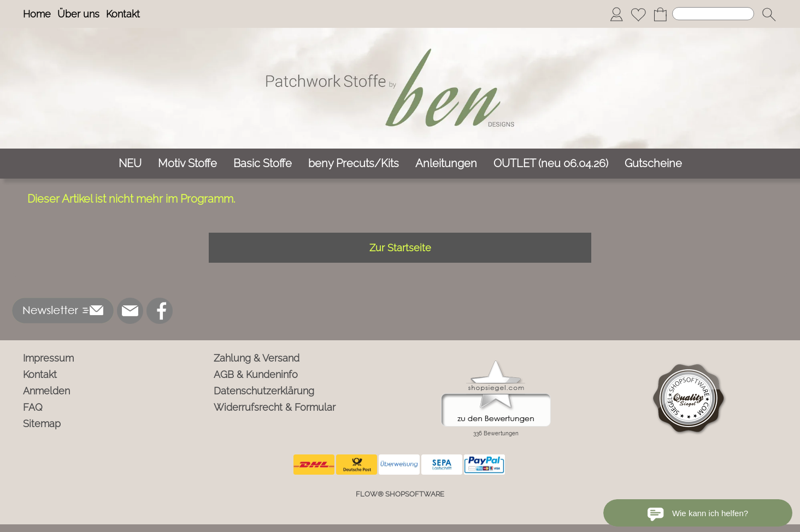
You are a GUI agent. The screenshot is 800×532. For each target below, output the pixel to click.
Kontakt (123, 14)
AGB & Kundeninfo (256, 374)
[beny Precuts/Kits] (354, 164)
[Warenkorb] (660, 14)
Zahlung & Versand (257, 358)
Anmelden (46, 391)
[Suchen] (713, 14)
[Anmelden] (616, 14)
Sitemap (42, 424)
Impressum (48, 358)
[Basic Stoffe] (263, 164)
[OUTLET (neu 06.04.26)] (551, 164)
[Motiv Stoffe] (187, 164)
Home (37, 14)
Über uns (78, 14)
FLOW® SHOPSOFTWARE (400, 494)
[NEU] (130, 164)
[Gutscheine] (653, 164)
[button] (769, 14)
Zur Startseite (400, 248)
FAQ (33, 407)
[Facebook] (160, 311)
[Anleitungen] (446, 164)
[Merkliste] (638, 14)
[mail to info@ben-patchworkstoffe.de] (130, 311)
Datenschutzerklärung (264, 391)
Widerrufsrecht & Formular (275, 407)
